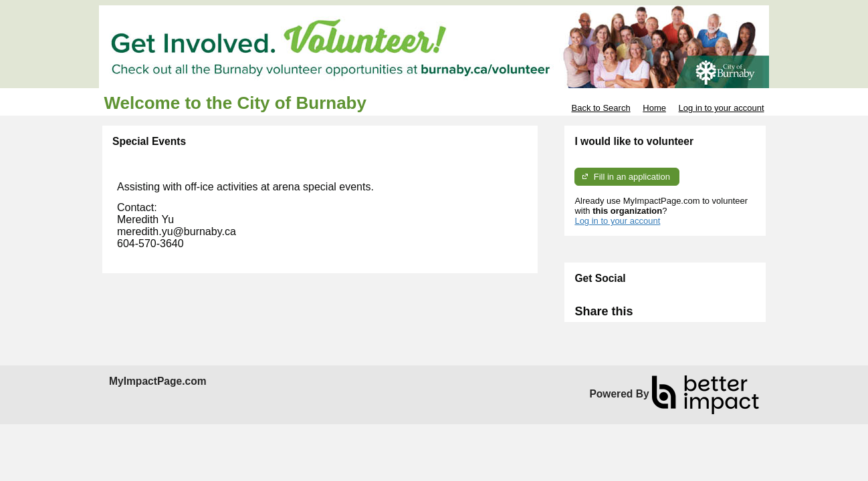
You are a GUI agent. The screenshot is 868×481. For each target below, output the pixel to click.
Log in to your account (722, 108)
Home (654, 108)
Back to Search (601, 108)
